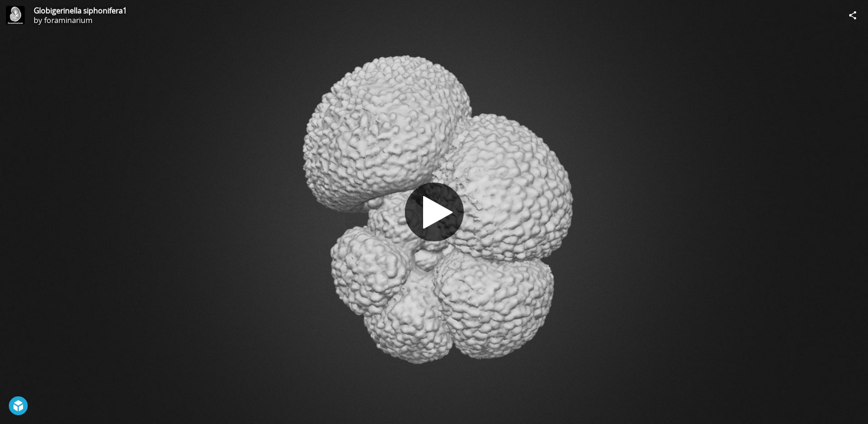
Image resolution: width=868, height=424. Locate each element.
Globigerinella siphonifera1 (80, 11)
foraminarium (68, 20)
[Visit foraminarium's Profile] (15, 15)
